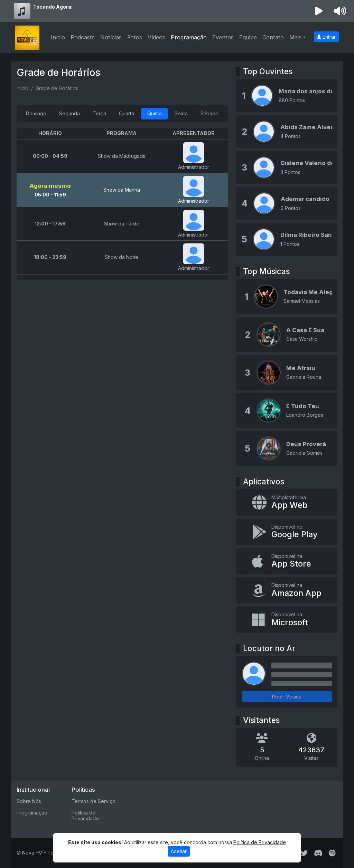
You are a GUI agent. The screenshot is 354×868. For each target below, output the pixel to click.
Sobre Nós (29, 801)
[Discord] (318, 853)
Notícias (111, 37)
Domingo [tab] (36, 113)
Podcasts (83, 37)
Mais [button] (295, 37)
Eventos (223, 37)
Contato (273, 37)
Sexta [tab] (181, 113)
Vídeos (156, 37)
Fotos (135, 37)
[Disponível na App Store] (287, 561)
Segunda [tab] (69, 113)
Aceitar (179, 851)
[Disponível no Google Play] (287, 532)
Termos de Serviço (94, 801)
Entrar (326, 37)
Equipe (248, 37)
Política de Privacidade (85, 816)
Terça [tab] (99, 113)
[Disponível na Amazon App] (287, 590)
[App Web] (287, 503)
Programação (189, 37)
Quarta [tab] (127, 113)
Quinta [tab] (155, 113)
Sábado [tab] (209, 113)
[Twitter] (304, 853)
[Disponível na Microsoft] (287, 620)
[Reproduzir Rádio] (319, 11)
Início (58, 37)
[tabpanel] (122, 204)
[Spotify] (332, 853)
